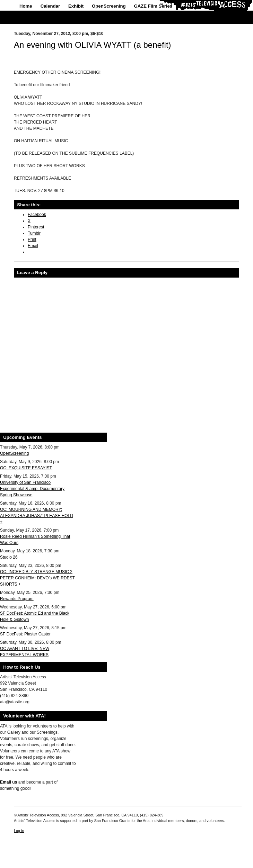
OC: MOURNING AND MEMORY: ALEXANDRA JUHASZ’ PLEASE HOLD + (37, 516)
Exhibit (76, 6)
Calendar (50, 6)
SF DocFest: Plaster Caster (25, 634)
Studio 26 (9, 557)
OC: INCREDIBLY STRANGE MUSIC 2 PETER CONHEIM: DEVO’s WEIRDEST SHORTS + (37, 578)
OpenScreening (109, 6)
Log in (19, 831)
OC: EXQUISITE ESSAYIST (26, 468)
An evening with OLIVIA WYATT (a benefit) (93, 45)
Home (26, 6)
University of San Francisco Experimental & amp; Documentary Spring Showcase (32, 489)
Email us (8, 782)
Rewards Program (17, 599)
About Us (30, 18)
